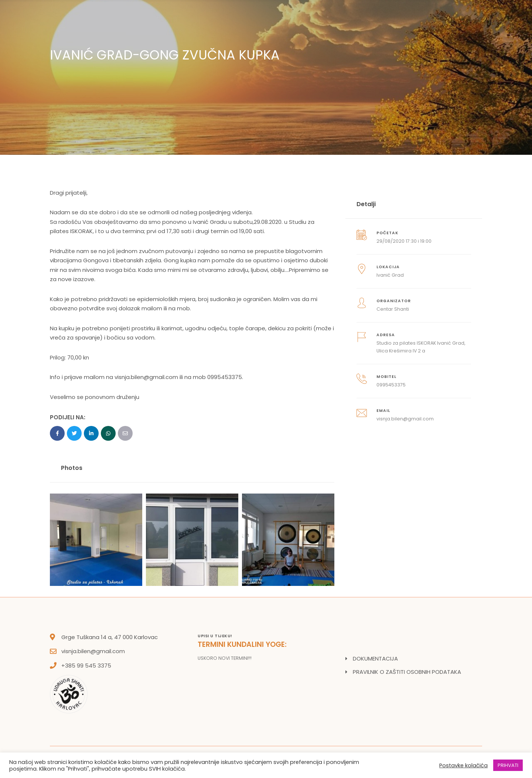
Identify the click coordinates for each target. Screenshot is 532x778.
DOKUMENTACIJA (375, 658)
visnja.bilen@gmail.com (93, 651)
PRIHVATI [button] (508, 765)
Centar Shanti (393, 309)
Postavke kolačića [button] (463, 765)
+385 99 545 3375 (86, 666)
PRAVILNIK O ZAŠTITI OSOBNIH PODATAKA (407, 672)
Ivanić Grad (390, 275)
